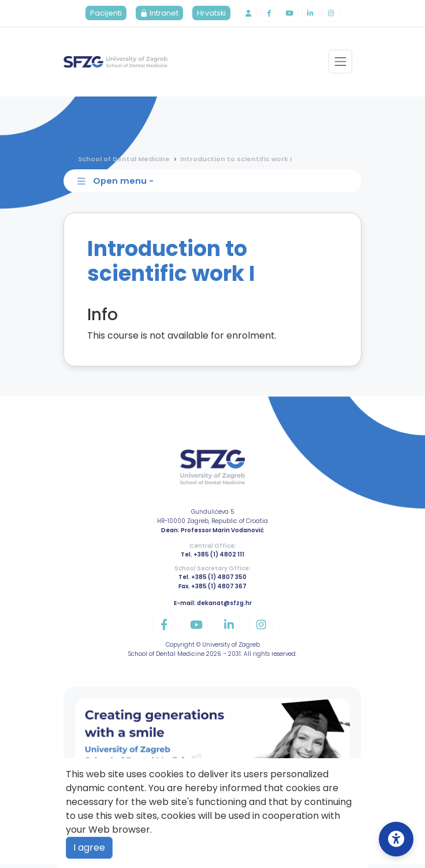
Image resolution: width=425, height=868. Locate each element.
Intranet (156, 14)
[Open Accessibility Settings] (396, 839)
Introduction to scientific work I (236, 160)
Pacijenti (103, 14)
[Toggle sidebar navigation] (215, 184)
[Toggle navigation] (340, 63)
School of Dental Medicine (124, 160)
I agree (89, 847)
